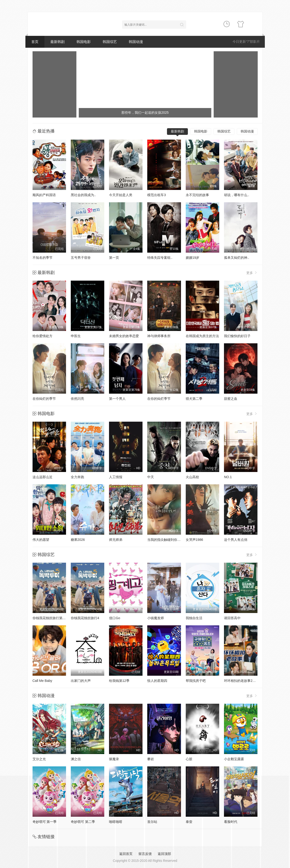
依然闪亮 (77, 399)
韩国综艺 (110, 42)
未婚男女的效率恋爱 (124, 336)
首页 (35, 42)
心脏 (189, 759)
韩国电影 (84, 42)
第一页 (114, 258)
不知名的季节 (43, 258)
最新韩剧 (57, 42)
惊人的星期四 (157, 681)
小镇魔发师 (156, 618)
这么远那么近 (43, 477)
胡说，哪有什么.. (237, 195)
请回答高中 (232, 618)
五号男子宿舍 (81, 258)
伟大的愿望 (41, 540)
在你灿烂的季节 (44, 399)
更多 (252, 273)
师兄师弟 (116, 540)
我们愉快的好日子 (237, 336)
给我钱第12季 (119, 681)
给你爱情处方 (43, 336)
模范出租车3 (157, 195)
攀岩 (151, 759)
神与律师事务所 (159, 336)
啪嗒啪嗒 (116, 822)
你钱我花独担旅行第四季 (51, 618)
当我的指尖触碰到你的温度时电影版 (174, 540)
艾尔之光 (39, 759)
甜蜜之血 (231, 399)
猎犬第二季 (194, 399)
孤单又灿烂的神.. (237, 258)
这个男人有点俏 (236, 540)
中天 (151, 477)
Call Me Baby (42, 681)
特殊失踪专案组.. (160, 258)
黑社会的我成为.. (83, 195)
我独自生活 (194, 618)
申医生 (76, 336)
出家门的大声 (81, 681)
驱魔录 (114, 759)
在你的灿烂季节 (159, 399)
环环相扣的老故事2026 (241, 681)
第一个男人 (117, 399)
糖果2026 (78, 540)
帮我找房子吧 (196, 681)
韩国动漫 (136, 42)
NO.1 (228, 477)
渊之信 (76, 759)
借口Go (115, 618)
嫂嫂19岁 (193, 258)
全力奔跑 (77, 477)
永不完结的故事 (197, 195)
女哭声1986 (194, 540)
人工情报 (116, 477)
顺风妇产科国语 (44, 195)
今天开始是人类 (121, 195)
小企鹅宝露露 (234, 759)
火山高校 (192, 477)
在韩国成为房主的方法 (202, 336)
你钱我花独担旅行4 (85, 618)
